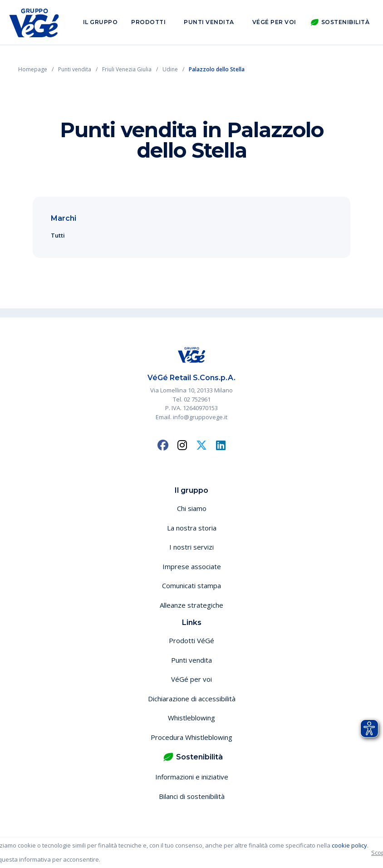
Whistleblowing (191, 718)
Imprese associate (192, 566)
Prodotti (148, 22)
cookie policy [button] (349, 845)
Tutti (58, 235)
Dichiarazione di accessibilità (192, 699)
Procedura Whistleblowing (191, 737)
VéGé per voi (274, 22)
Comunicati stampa (191, 585)
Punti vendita (209, 22)
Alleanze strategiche (191, 605)
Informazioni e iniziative (192, 777)
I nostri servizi (191, 547)
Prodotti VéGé (191, 640)
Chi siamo (192, 508)
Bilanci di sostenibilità (192, 796)
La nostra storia (192, 528)
